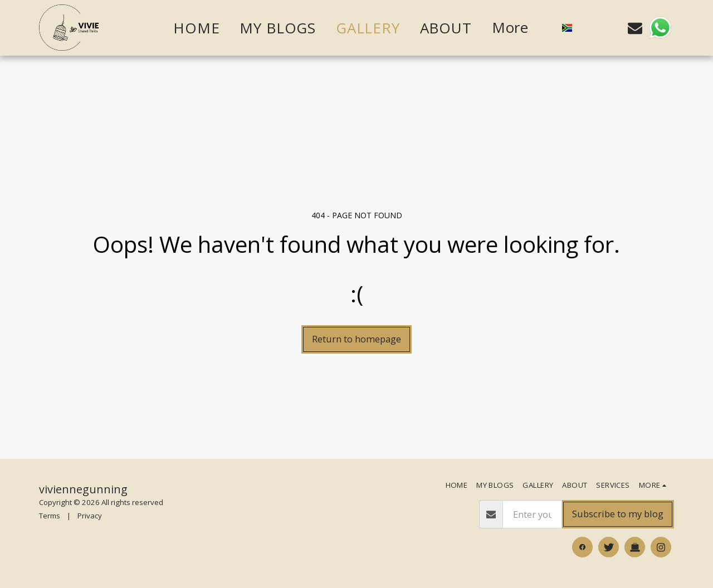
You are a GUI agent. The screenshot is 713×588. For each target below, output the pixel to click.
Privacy (90, 516)
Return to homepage (356, 339)
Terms (50, 516)
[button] (588, 28)
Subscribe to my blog (618, 514)
